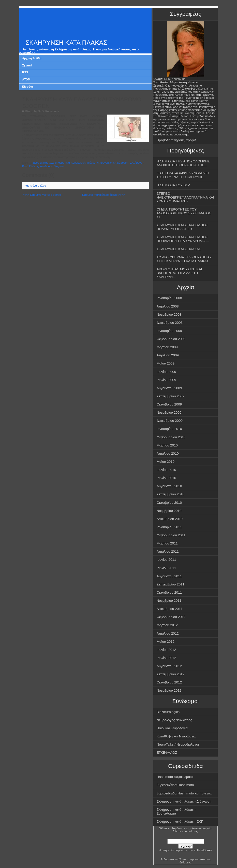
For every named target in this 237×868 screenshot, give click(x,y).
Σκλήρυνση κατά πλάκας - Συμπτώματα (176, 811)
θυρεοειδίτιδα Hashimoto (175, 785)
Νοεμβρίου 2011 (169, 601)
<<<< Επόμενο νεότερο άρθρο (42, 195)
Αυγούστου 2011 (169, 576)
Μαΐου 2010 (166, 462)
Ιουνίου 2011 (166, 560)
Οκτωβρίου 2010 (169, 503)
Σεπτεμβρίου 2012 (171, 674)
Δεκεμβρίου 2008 (170, 323)
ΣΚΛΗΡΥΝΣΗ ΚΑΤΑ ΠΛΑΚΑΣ (66, 43)
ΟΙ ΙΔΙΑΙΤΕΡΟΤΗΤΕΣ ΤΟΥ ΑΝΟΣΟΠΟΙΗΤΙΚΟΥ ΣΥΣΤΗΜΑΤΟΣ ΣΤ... (184, 213)
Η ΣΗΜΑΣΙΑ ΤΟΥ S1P (173, 185)
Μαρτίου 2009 (167, 347)
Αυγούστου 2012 (169, 666)
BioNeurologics (168, 712)
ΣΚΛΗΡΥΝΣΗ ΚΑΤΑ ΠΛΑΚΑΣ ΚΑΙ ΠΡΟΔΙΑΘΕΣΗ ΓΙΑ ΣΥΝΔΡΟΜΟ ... (183, 239)
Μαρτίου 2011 (167, 543)
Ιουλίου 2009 (166, 380)
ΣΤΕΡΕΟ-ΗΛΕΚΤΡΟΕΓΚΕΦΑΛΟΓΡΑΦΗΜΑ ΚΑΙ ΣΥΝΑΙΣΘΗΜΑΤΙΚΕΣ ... (185, 197)
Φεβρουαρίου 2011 (171, 535)
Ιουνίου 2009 (166, 372)
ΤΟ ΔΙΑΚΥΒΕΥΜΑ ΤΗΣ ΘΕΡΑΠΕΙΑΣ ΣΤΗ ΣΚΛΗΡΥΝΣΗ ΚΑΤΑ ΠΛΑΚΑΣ (184, 259)
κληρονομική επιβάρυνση (113, 163)
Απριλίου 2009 (168, 355)
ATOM (26, 79)
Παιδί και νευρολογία (172, 728)
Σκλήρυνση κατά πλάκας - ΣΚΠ (180, 822)
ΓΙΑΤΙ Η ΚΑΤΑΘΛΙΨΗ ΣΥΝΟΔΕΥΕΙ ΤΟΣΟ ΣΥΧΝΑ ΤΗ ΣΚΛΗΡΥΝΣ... (183, 175)
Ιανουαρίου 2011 (169, 527)
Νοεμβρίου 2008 (169, 314)
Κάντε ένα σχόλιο (35, 186)
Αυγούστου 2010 (169, 486)
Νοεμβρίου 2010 (169, 511)
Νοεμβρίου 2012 (169, 690)
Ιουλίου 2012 (166, 658)
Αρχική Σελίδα (32, 58)
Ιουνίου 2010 (166, 470)
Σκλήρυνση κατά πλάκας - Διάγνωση (184, 801)
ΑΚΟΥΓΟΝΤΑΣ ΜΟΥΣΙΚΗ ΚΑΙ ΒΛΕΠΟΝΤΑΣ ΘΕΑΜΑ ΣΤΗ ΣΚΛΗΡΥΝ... (179, 273)
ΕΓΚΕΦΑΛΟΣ (167, 753)
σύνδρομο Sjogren (52, 166)
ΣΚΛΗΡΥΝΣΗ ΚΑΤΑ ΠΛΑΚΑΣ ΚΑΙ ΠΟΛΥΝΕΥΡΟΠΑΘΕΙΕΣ (182, 227)
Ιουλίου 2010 (166, 478)
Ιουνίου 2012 (166, 650)
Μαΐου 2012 (166, 642)
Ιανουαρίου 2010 (169, 429)
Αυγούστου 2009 (169, 388)
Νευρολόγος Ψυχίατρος (174, 720)
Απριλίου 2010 (168, 453)
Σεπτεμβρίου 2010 (171, 494)
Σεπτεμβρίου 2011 (171, 584)
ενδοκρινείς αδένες (83, 163)
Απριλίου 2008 (168, 306)
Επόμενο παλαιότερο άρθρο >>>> (103, 195)
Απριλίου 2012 (168, 633)
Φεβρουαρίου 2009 (171, 339)
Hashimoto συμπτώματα (175, 777)
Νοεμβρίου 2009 (169, 412)
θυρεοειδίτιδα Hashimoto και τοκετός (184, 793)
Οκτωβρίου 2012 (169, 682)
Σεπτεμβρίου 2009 (171, 396)
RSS (25, 72)
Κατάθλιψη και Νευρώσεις (176, 736)
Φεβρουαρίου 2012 (171, 617)
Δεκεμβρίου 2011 (170, 609)
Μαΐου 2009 (166, 363)
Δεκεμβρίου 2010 (170, 519)
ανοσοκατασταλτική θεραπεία (51, 163)
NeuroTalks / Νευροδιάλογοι (178, 744)
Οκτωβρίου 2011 (169, 592)
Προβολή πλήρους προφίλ (177, 140)
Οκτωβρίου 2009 (169, 404)
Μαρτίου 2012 (167, 625)
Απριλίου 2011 (168, 551)
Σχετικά (27, 65)
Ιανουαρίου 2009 (169, 331)
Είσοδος (28, 87)
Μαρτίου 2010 (167, 445)
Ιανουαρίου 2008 (169, 298)
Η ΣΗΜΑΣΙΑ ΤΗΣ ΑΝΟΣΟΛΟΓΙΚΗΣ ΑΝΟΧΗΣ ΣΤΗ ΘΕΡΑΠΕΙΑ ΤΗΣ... (183, 163)
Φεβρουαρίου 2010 (171, 437)
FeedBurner (205, 850)
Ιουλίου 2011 (166, 568)
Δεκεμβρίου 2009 (170, 421)
